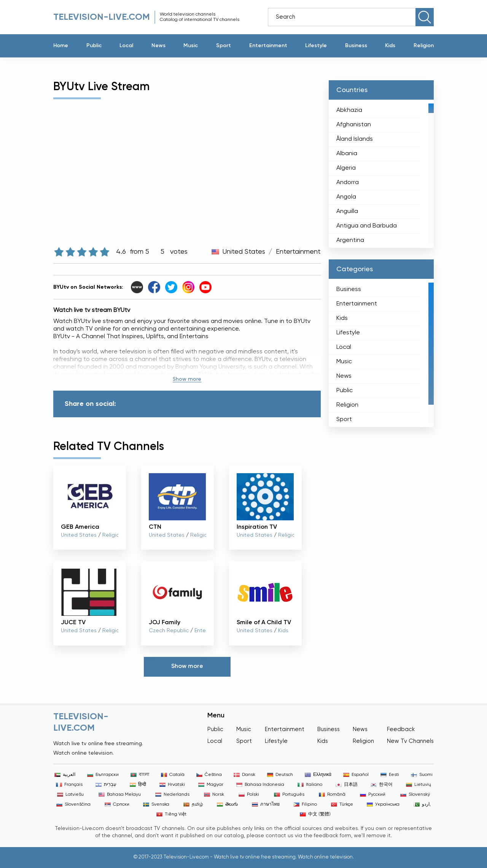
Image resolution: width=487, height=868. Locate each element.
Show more (187, 379)
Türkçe (342, 804)
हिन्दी (138, 785)
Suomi (422, 775)
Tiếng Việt (171, 814)
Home (61, 46)
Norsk (214, 795)
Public (94, 46)
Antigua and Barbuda (367, 226)
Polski (249, 795)
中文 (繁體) (315, 814)
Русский (373, 795)
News (158, 46)
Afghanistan (354, 125)
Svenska (156, 804)
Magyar (211, 785)
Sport (224, 46)
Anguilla (347, 211)
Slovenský (415, 795)
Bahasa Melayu (120, 795)
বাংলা (140, 775)
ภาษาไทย (266, 804)
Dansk (244, 775)
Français (69, 785)
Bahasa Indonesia (260, 785)
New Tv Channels (410, 741)
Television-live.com (102, 17)
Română (332, 795)
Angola (346, 197)
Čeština (209, 775)
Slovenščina (73, 804)
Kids (390, 46)
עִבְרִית (106, 785)
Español (356, 775)
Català (173, 775)
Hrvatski (172, 785)
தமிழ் (193, 804)
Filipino (305, 804)
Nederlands (172, 795)
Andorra (348, 183)
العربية (65, 775)
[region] (381, 174)
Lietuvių (419, 785)
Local (126, 46)
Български (103, 775)
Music (191, 46)
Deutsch (280, 775)
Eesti (390, 775)
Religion (424, 46)
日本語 (347, 785)
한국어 (382, 785)
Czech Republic (169, 631)
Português (289, 795)
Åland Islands (355, 139)
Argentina (350, 240)
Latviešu (70, 795)
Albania (347, 154)
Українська (383, 804)
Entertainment (268, 46)
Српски (117, 804)
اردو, (422, 804)
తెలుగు (227, 804)
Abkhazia (349, 110)
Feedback (401, 729)
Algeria (346, 168)
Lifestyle (316, 46)
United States (244, 252)
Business (356, 46)
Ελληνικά (318, 775)
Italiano (310, 785)
